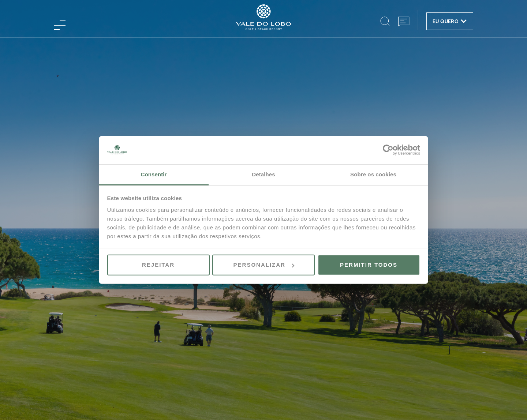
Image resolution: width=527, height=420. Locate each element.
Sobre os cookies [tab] (373, 174)
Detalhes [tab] (263, 174)
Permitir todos (369, 265)
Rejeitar (158, 265)
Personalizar (264, 265)
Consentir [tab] (154, 174)
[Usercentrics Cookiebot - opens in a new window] (388, 150)
